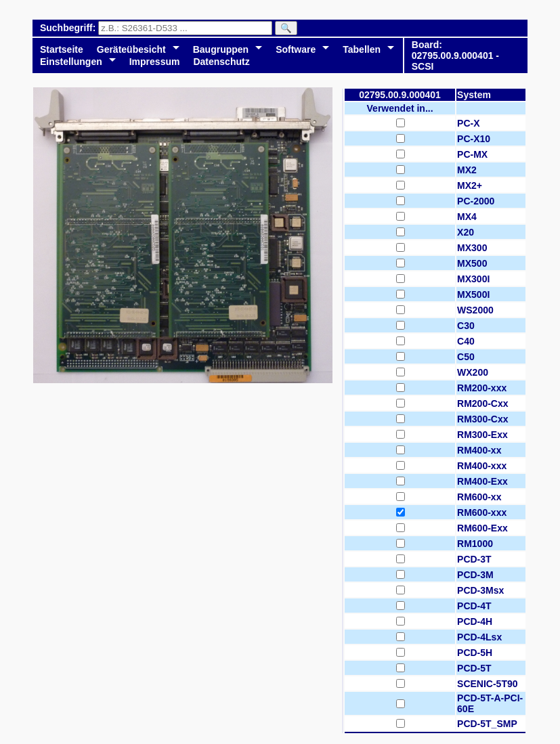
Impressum (155, 62)
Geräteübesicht (131, 49)
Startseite (62, 49)
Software (296, 49)
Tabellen (362, 49)
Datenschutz (221, 62)
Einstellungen (71, 62)
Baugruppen (221, 49)
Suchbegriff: (69, 28)
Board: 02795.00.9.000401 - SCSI (455, 56)
